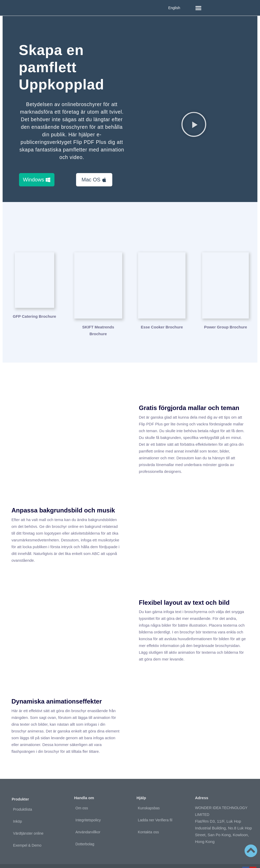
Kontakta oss (148, 820)
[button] (199, 8)
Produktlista (23, 797)
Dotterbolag (85, 832)
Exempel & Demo (27, 833)
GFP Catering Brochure (34, 315)
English (174, 8)
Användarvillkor (88, 820)
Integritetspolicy (88, 808)
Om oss (82, 796)
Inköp (17, 809)
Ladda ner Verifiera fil (155, 808)
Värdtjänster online (28, 821)
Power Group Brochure (225, 315)
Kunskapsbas (149, 796)
